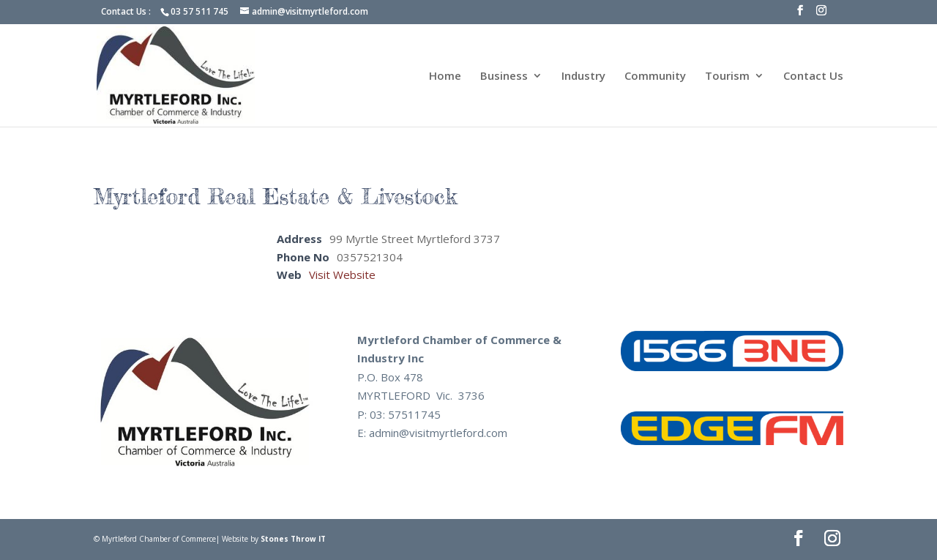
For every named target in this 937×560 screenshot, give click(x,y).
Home (445, 76)
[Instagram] (821, 15)
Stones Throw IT (293, 539)
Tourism (727, 76)
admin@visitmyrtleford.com (438, 433)
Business (504, 76)
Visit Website (342, 275)
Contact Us (813, 76)
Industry (583, 76)
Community (655, 76)
